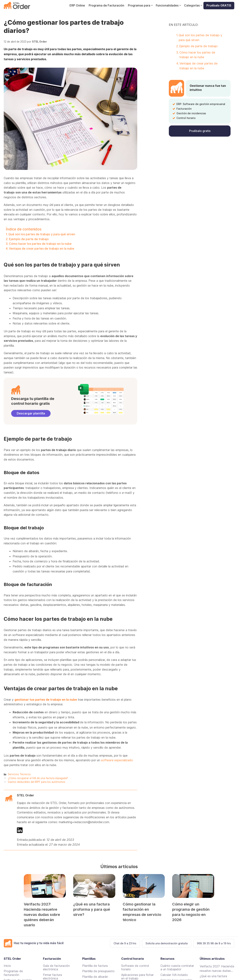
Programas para (141, 5)
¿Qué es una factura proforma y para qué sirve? (92, 909)
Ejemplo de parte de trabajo (29, 239)
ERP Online (77, 5)
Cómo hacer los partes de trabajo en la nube (40, 244)
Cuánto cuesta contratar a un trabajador (177, 967)
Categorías (194, 5)
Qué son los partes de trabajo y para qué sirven (42, 234)
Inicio (7, 966)
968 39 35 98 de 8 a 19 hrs (214, 943)
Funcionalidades (169, 5)
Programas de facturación (13, 973)
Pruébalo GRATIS (219, 5)
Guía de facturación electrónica (56, 967)
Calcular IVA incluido (174, 975)
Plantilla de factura (95, 966)
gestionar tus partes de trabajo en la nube (46, 700)
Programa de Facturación (106, 5)
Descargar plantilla (31, 413)
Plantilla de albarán (95, 977)
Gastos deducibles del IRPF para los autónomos (37, 782)
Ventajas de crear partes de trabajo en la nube (42, 248)
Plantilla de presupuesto (98, 971)
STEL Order (25, 795)
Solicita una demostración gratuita (167, 943)
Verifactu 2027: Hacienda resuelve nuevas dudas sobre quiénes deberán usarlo (42, 915)
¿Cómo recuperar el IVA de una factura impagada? (38, 778)
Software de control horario (135, 967)
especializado (117, 760)
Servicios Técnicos (19, 774)
